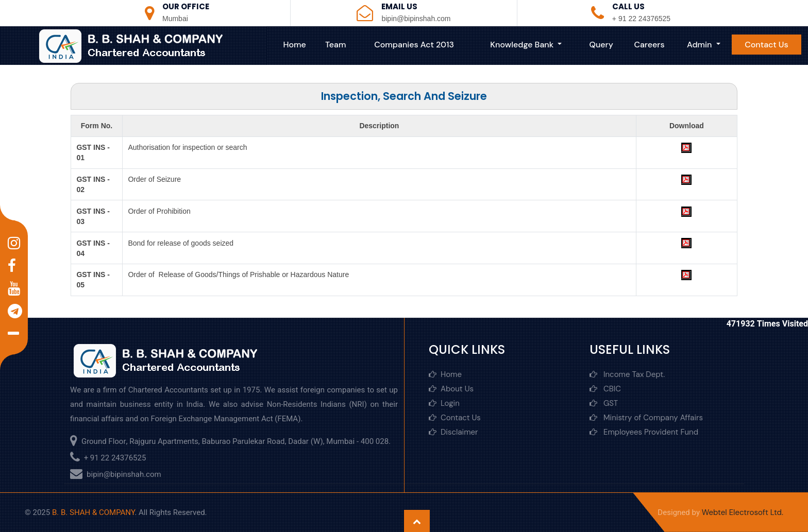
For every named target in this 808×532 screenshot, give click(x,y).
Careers (649, 45)
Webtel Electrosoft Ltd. (743, 512)
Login (444, 403)
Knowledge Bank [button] (523, 45)
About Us (451, 389)
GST (604, 403)
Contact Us (767, 45)
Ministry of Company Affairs (646, 418)
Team (335, 45)
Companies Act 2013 (414, 45)
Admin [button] (701, 45)
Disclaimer (453, 432)
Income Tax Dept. (627, 374)
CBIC (605, 389)
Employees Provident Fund (644, 432)
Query (601, 45)
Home (294, 45)
